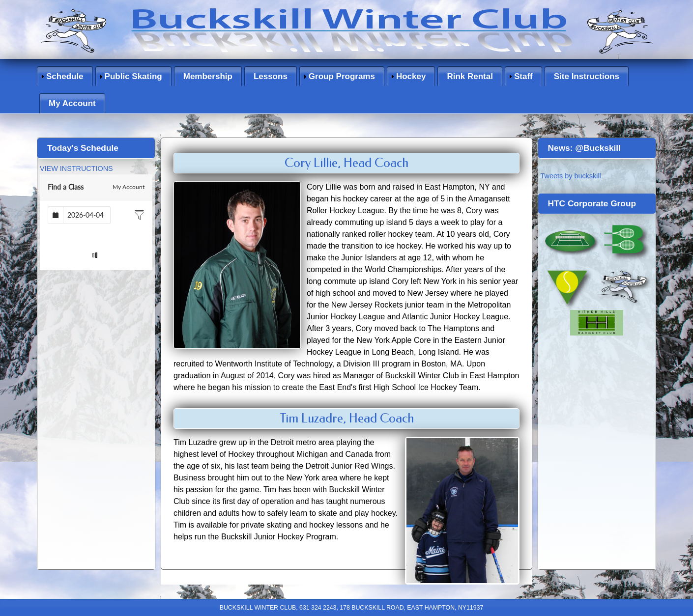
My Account (72, 103)
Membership (208, 76)
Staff (523, 76)
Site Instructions (587, 76)
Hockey (411, 76)
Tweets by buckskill (571, 176)
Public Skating (133, 76)
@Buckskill (598, 148)
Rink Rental (470, 76)
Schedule (65, 76)
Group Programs (342, 76)
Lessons (271, 76)
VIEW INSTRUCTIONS (76, 168)
